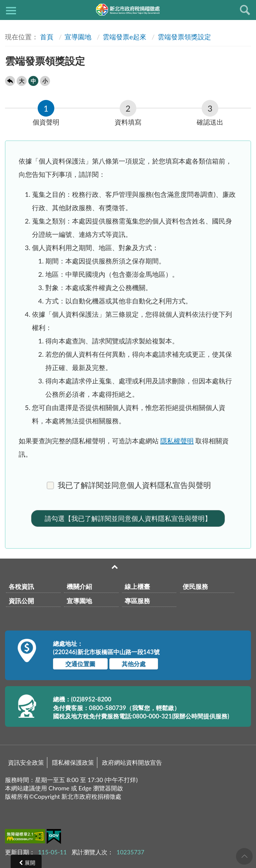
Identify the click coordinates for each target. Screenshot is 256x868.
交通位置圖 (80, 664)
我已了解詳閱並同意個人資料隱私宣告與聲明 (129, 485)
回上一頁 (10, 81)
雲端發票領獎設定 (184, 37)
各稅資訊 (21, 586)
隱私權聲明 (177, 441)
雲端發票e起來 (124, 37)
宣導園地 (78, 37)
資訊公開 (21, 601)
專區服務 (137, 601)
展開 (30, 863)
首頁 (47, 37)
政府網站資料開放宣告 (132, 762)
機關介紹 (79, 586)
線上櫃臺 (137, 586)
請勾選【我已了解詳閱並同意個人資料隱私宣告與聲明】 (128, 518)
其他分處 (134, 664)
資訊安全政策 (26, 762)
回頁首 (244, 856)
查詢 (245, 10)
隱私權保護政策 (73, 762)
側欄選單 (11, 11)
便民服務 (195, 586)
